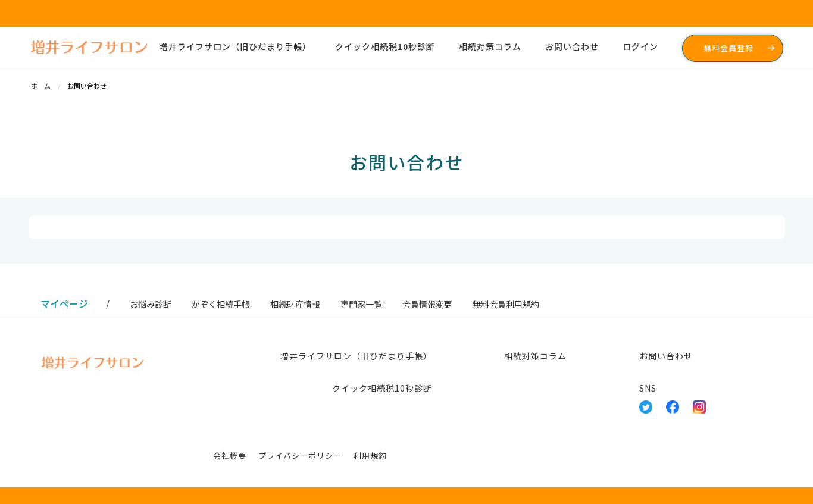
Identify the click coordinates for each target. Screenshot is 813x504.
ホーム (41, 86)
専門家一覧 (361, 304)
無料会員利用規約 (506, 304)
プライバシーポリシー (300, 456)
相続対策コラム (490, 46)
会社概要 (230, 456)
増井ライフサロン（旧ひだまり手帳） (235, 46)
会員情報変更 (427, 304)
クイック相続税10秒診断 (385, 46)
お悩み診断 (151, 304)
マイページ (64, 303)
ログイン (640, 46)
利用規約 (370, 456)
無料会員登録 (728, 48)
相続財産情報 (295, 304)
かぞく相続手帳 (221, 304)
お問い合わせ (572, 46)
